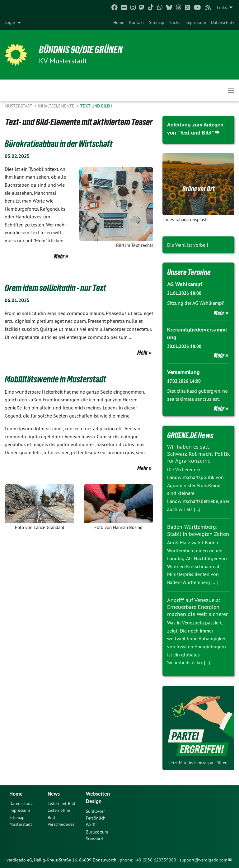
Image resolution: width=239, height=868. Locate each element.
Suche (175, 22)
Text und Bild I (96, 106)
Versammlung (183, 372)
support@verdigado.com (203, 860)
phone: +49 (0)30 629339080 (148, 860)
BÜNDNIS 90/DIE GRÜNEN (81, 50)
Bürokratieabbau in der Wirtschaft (59, 144)
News (54, 793)
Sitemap (157, 22)
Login (10, 22)
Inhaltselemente (57, 106)
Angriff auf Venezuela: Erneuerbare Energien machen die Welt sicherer (197, 607)
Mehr (59, 256)
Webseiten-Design (99, 797)
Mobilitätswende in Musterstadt (55, 379)
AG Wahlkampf (185, 284)
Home (119, 22)
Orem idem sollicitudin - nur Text (55, 288)
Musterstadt (19, 106)
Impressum (196, 22)
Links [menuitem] (222, 7)
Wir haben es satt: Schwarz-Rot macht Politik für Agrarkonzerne (198, 453)
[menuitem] (119, 22)
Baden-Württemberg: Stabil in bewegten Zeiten (198, 530)
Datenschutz (223, 22)
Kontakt (137, 22)
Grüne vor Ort (199, 188)
